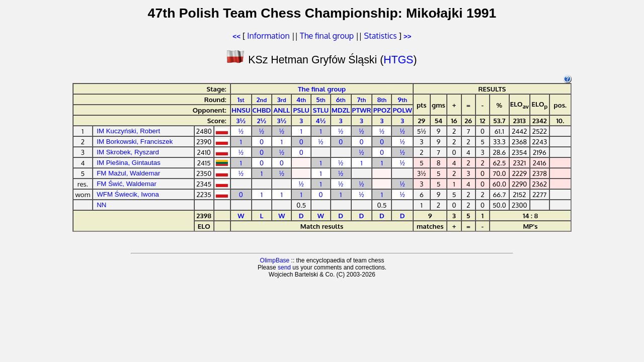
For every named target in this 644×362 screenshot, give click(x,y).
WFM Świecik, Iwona (128, 194)
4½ (321, 120)
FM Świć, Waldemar (127, 184)
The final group (327, 36)
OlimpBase (275, 260)
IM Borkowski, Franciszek (135, 142)
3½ (241, 120)
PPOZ (382, 110)
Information (268, 36)
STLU (321, 110)
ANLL (281, 110)
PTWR (362, 110)
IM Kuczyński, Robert (128, 131)
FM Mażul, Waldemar (128, 173)
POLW (402, 110)
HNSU (241, 110)
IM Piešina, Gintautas (129, 163)
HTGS (398, 60)
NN (101, 205)
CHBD (262, 110)
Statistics (381, 36)
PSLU (301, 110)
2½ (262, 120)
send (284, 267)
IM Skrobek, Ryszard (128, 152)
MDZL (341, 110)
